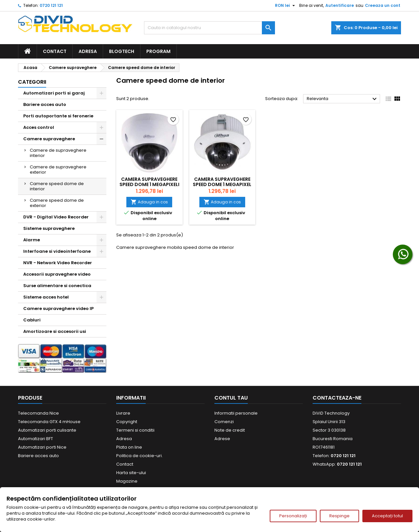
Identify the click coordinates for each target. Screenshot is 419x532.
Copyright (127, 422)
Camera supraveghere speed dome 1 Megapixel (222, 182)
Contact (55, 51)
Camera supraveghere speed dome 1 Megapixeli (149, 182)
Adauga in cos (149, 202)
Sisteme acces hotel (46, 297)
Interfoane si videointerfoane (57, 251)
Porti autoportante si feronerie (58, 116)
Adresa (88, 51)
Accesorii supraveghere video (57, 274)
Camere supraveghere (49, 139)
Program (158, 51)
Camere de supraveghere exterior (58, 170)
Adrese (222, 439)
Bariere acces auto (45, 104)
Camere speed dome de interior (57, 186)
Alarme (32, 240)
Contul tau (231, 398)
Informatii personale (236, 413)
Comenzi (224, 422)
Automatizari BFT (36, 439)
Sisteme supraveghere (49, 228)
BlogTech (122, 51)
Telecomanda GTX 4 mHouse (49, 422)
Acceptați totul (387, 516)
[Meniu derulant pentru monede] (286, 6)
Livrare (123, 413)
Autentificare (340, 5)
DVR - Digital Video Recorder (56, 217)
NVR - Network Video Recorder (58, 263)
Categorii (32, 82)
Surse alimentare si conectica (57, 286)
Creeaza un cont (383, 5)
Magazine (127, 481)
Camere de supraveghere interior (58, 153)
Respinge (339, 516)
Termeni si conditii (135, 430)
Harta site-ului (131, 473)
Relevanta (343, 99)
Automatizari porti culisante (47, 430)
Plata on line (129, 447)
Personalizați (293, 516)
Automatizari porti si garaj (54, 93)
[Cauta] (209, 28)
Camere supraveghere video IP (58, 309)
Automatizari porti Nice (42, 447)
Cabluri (32, 320)
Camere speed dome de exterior (57, 203)
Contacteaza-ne (337, 398)
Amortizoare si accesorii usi (55, 331)
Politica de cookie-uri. (139, 456)
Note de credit (230, 430)
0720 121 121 (51, 5)
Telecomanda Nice (38, 413)
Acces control (39, 127)
